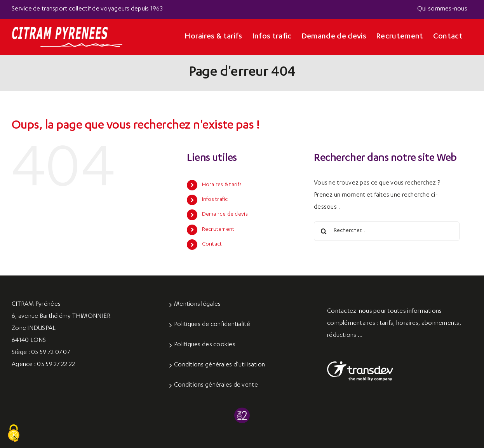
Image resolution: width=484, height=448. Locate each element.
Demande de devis (225, 214)
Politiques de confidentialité (212, 325)
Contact (212, 244)
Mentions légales (197, 305)
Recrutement (218, 230)
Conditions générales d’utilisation (219, 365)
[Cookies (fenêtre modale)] (14, 434)
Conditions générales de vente (216, 385)
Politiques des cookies (205, 345)
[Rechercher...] (387, 231)
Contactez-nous (350, 312)
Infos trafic (215, 200)
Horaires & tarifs (222, 185)
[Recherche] (324, 231)
